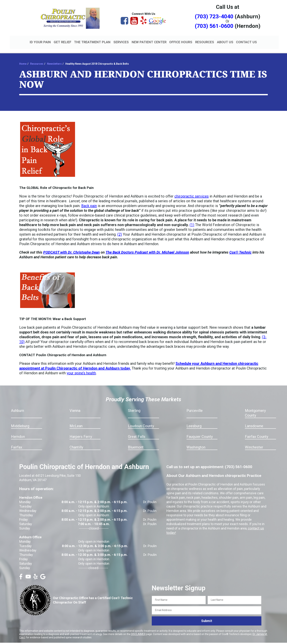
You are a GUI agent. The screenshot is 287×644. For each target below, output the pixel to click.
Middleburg (20, 422)
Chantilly (76, 443)
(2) (120, 230)
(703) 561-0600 (214, 26)
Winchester (254, 443)
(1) (192, 221)
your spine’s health (81, 369)
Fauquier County (200, 432)
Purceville (195, 406)
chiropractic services (192, 192)
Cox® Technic (240, 248)
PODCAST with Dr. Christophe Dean (71, 248)
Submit (207, 617)
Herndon (18, 432)
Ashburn (17, 406)
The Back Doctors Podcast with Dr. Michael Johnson (147, 248)
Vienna (75, 406)
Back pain (89, 202)
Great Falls (137, 432)
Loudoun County (141, 422)
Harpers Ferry (81, 432)
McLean (76, 422)
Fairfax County (257, 432)
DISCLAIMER (138, 630)
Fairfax (17, 443)
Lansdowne (254, 422)
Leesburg (194, 422)
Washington (196, 443)
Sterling (134, 406)
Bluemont (136, 443)
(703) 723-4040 (214, 16)
